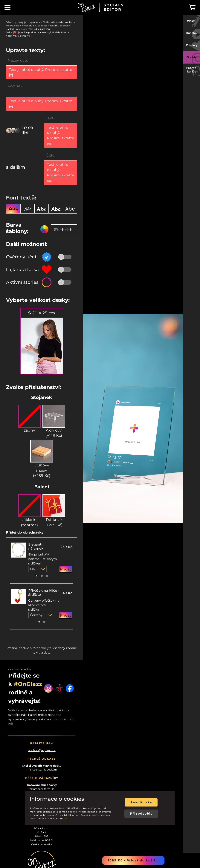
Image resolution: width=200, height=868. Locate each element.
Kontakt (42, 721)
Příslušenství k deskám (42, 694)
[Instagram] (48, 612)
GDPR (42, 725)
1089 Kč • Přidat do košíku (133, 860)
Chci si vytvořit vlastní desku (42, 690)
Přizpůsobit (141, 814)
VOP (42, 729)
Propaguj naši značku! (42, 744)
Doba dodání (42, 717)
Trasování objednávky (42, 709)
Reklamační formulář (42, 713)
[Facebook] (70, 612)
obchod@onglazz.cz (42, 675)
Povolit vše (141, 802)
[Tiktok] (59, 612)
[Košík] (192, 7)
